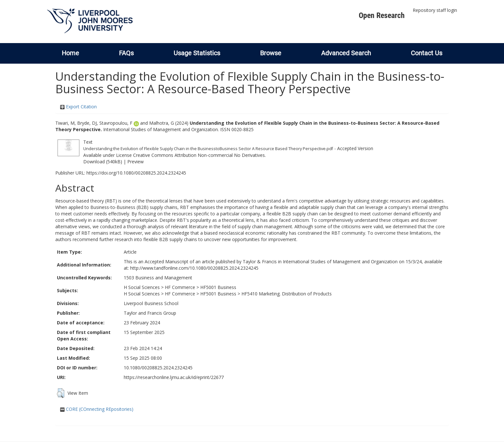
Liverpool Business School (151, 303)
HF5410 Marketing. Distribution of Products (287, 294)
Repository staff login (435, 10)
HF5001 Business (218, 287)
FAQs (126, 53)
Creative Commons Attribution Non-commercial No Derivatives (199, 155)
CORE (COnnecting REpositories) (97, 409)
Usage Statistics (197, 53)
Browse (271, 53)
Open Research (382, 15)
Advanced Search (346, 53)
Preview (135, 162)
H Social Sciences (142, 287)
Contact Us (427, 53)
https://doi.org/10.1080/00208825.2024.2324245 (136, 173)
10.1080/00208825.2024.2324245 (158, 368)
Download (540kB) (103, 162)
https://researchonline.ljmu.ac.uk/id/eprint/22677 (174, 377)
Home (70, 53)
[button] (61, 393)
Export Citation (78, 107)
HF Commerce (180, 287)
